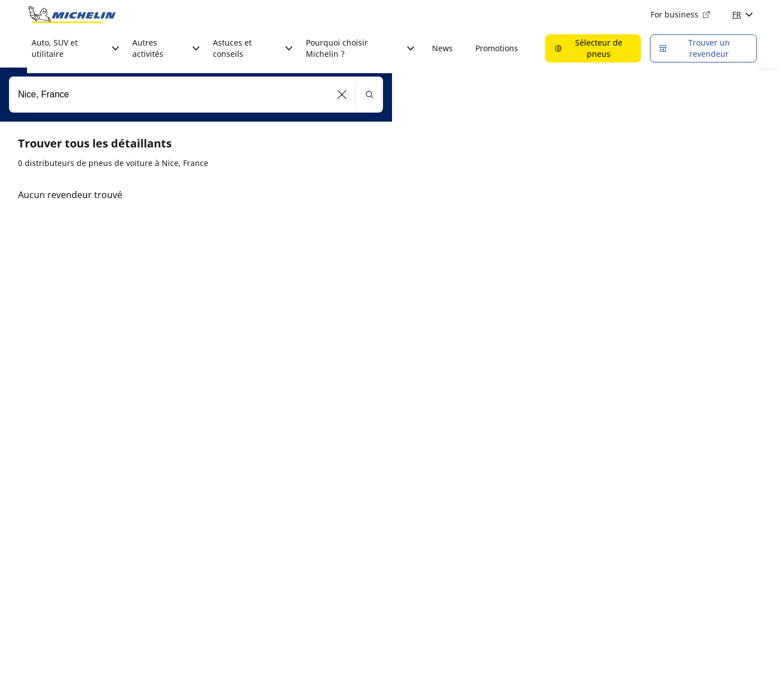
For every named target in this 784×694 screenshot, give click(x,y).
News (442, 48)
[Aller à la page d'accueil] (72, 15)
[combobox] (196, 95)
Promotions (497, 48)
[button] (342, 95)
